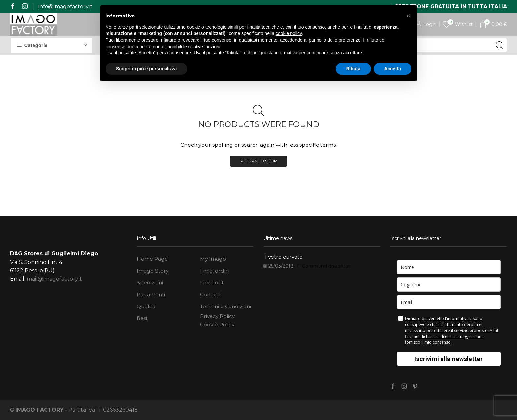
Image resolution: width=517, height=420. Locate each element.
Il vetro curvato (284, 257)
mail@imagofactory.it (54, 279)
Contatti (211, 295)
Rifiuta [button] (353, 69)
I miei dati (213, 284)
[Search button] (500, 45)
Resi (142, 320)
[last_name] (449, 285)
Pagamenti (151, 295)
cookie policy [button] (289, 33)
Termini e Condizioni (227, 308)
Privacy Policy (218, 318)
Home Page (152, 259)
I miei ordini (215, 271)
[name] (449, 267)
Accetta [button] (393, 69)
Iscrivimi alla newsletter (449, 359)
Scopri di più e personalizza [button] (146, 69)
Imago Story (153, 271)
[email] (449, 302)
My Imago (213, 259)
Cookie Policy (218, 326)
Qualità (147, 308)
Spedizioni (150, 284)
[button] (408, 16)
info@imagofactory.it (65, 6)
